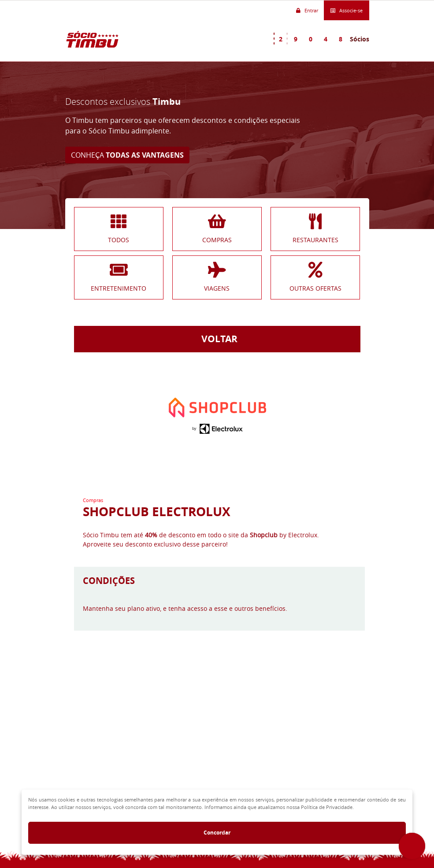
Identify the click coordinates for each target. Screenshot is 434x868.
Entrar (307, 11)
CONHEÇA (127, 155)
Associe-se (347, 11)
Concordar (217, 833)
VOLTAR (217, 339)
